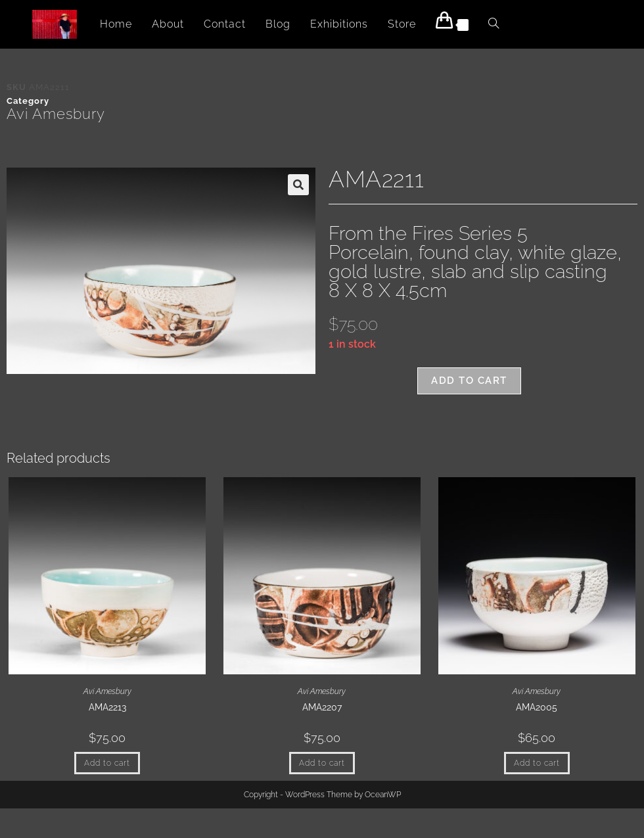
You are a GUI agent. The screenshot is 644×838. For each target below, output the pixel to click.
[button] (298, 185)
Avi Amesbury (56, 114)
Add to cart (469, 381)
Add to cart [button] (107, 763)
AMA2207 (322, 707)
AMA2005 (537, 707)
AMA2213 (107, 707)
